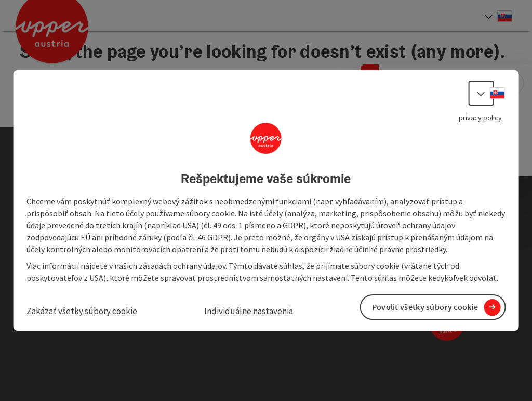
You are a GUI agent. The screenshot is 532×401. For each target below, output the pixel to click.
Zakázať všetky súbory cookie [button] (82, 311)
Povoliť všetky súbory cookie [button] (425, 307)
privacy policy (480, 118)
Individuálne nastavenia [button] (249, 311)
